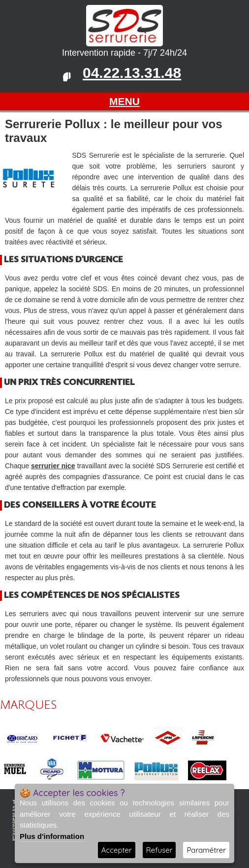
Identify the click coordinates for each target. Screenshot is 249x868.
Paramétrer (206, 850)
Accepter (117, 850)
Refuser (159, 850)
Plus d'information (52, 836)
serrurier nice (53, 466)
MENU (124, 101)
